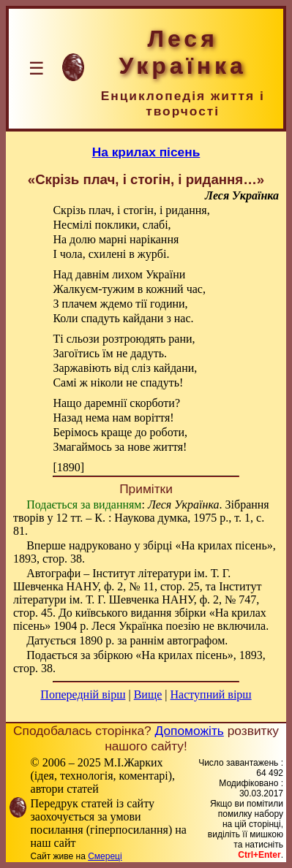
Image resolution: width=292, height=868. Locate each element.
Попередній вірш (83, 694)
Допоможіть (190, 731)
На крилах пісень (146, 152)
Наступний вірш (211, 694)
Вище (148, 694)
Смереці (105, 856)
